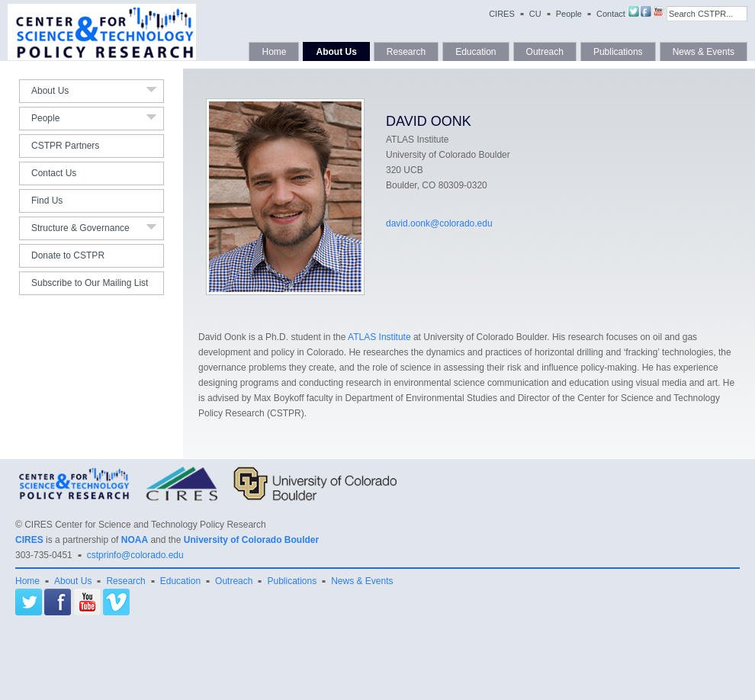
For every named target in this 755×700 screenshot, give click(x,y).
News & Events (704, 52)
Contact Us (54, 173)
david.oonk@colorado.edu (439, 223)
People (569, 14)
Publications (618, 52)
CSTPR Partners (65, 146)
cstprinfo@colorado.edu (135, 555)
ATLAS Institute (379, 337)
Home (274, 52)
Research (406, 52)
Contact (611, 14)
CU (535, 14)
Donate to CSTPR (68, 255)
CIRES (502, 14)
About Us (336, 52)
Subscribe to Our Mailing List (90, 283)
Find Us (47, 201)
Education (475, 52)
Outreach (545, 52)
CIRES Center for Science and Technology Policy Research (145, 525)
